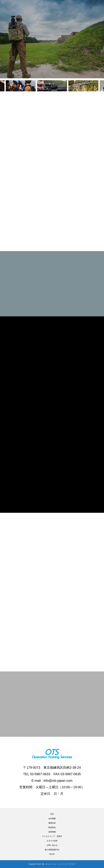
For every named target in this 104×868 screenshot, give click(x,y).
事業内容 (52, 823)
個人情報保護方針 (52, 850)
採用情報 (52, 832)
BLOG (52, 854)
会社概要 (52, 819)
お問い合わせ (52, 845)
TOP (52, 814)
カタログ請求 (52, 841)
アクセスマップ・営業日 (52, 836)
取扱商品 (52, 827)
